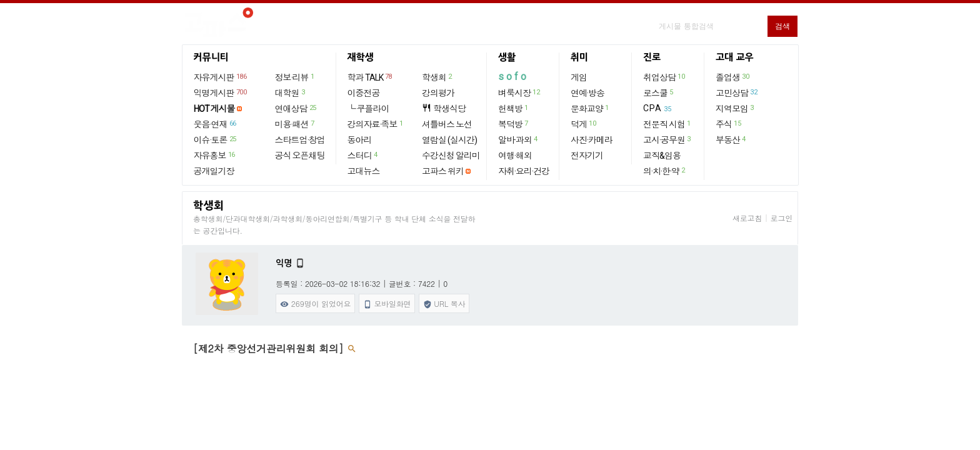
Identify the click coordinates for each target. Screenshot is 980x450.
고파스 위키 (443, 171)
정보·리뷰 (295, 77)
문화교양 (590, 108)
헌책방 (514, 108)
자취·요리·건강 (524, 171)
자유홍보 (215, 155)
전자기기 (587, 156)
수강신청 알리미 (451, 156)
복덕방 (514, 124)
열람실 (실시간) (449, 140)
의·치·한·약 (665, 171)
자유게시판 (221, 77)
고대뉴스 (364, 171)
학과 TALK (370, 77)
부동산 (731, 139)
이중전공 (364, 93)
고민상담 (737, 92)
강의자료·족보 (376, 124)
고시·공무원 (667, 139)
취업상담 (664, 77)
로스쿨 (659, 92)
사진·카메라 (592, 140)
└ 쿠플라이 (368, 109)
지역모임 (735, 108)
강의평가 (438, 93)
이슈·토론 (216, 139)
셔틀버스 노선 (447, 124)
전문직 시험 (667, 124)
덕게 (584, 124)
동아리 (360, 140)
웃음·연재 (216, 124)
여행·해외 (515, 156)
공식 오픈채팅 (300, 156)
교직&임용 (662, 156)
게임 (579, 77)
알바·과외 (518, 139)
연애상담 (296, 108)
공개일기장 (214, 171)
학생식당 (444, 108)
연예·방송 (587, 93)
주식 (729, 124)
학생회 (437, 77)
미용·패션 (295, 124)
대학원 (291, 92)
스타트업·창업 (300, 140)
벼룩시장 (519, 92)
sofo (513, 77)
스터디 (363, 155)
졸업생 (733, 77)
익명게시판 (221, 92)
